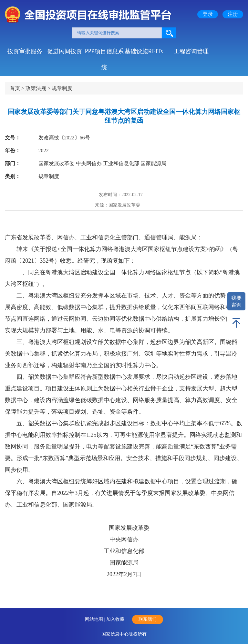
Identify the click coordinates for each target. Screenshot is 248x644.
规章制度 (62, 88)
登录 (208, 14)
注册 (233, 14)
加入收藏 (115, 619)
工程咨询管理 (191, 51)
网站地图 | (96, 619)
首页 (15, 88)
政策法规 (36, 88)
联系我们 (148, 619)
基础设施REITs (144, 51)
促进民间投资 (65, 51)
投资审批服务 (25, 51)
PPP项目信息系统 (104, 54)
